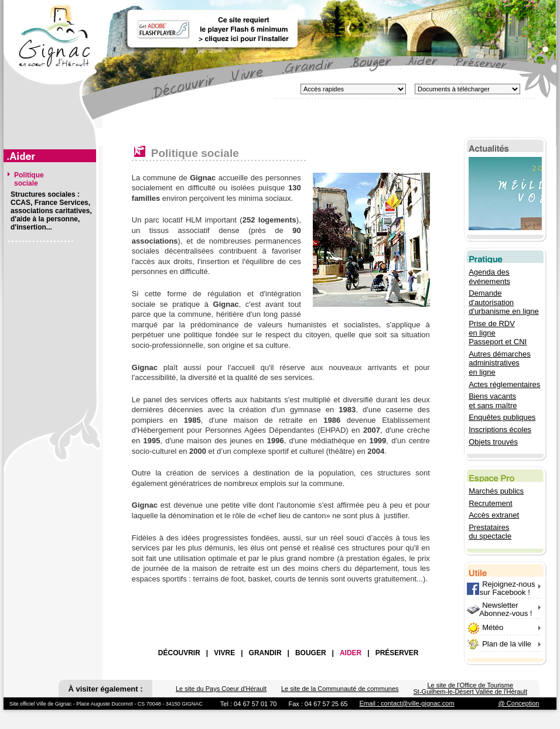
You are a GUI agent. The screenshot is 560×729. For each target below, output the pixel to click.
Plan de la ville (507, 644)
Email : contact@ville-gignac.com (407, 703)
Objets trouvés (493, 442)
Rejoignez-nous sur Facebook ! (501, 588)
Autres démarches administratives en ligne (500, 363)
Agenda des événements (489, 277)
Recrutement (490, 503)
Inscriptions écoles (500, 429)
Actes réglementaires (504, 384)
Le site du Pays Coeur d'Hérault (221, 689)
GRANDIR (265, 653)
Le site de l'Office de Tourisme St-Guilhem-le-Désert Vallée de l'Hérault (470, 688)
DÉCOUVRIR (179, 653)
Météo (493, 627)
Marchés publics (496, 491)
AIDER (351, 653)
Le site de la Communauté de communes (340, 689)
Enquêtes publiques (502, 417)
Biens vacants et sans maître (493, 401)
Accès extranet (494, 515)
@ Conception (519, 703)
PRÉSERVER (397, 653)
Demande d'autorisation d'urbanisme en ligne (504, 302)
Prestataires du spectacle (490, 532)
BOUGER (311, 653)
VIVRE (224, 653)
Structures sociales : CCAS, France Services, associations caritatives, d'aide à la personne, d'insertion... (51, 211)
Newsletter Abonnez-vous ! (499, 609)
